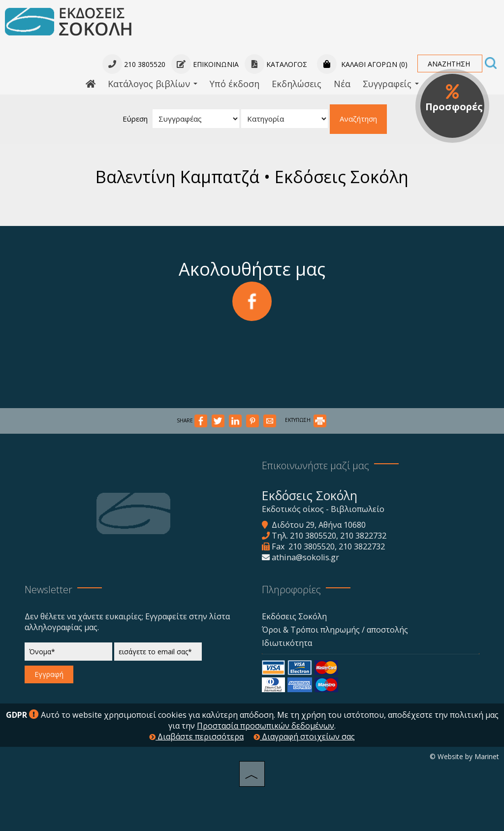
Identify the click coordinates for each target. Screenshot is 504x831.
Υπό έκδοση (235, 84)
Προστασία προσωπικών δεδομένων (266, 726)
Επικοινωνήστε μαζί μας (315, 465)
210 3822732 (363, 536)
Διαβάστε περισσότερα (196, 736)
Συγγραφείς (391, 84)
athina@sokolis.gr (305, 557)
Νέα (342, 84)
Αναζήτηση (358, 119)
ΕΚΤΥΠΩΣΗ (306, 420)
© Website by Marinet (464, 756)
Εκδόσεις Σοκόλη (294, 616)
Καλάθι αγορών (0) (362, 64)
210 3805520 (313, 536)
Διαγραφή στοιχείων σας (304, 736)
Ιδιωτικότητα (287, 643)
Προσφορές (454, 98)
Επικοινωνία (205, 64)
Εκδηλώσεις (297, 84)
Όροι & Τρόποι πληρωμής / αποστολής (335, 630)
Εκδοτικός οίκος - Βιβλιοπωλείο (323, 509)
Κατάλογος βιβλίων (153, 84)
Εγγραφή (49, 674)
